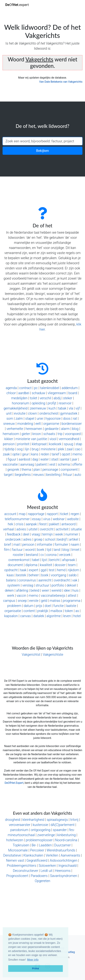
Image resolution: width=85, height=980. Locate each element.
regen (75, 514)
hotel (77, 616)
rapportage (36, 514)
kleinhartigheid (33, 820)
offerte (77, 464)
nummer (72, 534)
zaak (6, 454)
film (7, 550)
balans (11, 580)
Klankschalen (33, 855)
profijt (52, 403)
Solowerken (47, 866)
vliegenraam (57, 393)
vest (52, 464)
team (72, 565)
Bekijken (42, 151)
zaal (70, 449)
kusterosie (40, 825)
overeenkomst (19, 560)
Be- (34, 845)
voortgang (58, 575)
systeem (14, 585)
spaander (60, 830)
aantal (65, 459)
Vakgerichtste (53, 655)
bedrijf (62, 539)
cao (78, 449)
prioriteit (23, 444)
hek (10, 524)
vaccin (21, 596)
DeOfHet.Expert (14, 783)
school (50, 539)
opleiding (38, 403)
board (73, 393)
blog (75, 429)
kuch (52, 408)
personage (50, 470)
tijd (49, 550)
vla (71, 408)
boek (41, 550)
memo (77, 454)
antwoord (69, 524)
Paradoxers (39, 876)
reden (45, 454)
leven (67, 616)
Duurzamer (62, 845)
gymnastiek (69, 413)
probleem (14, 606)
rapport (52, 514)
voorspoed (73, 434)
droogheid (12, 820)
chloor (11, 393)
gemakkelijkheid (16, 408)
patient (42, 464)
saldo (73, 575)
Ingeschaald (67, 866)
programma (71, 601)
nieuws (39, 475)
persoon (28, 545)
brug (35, 449)
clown (32, 413)
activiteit (62, 529)
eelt (38, 424)
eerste (34, 601)
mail (17, 545)
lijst (44, 560)
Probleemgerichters (22, 866)
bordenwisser (72, 424)
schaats (49, 434)
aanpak (31, 524)
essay (36, 519)
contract (26, 388)
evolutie (20, 413)
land (57, 550)
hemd (61, 570)
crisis (19, 524)
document (15, 565)
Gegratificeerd (37, 860)
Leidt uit (47, 871)
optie (16, 454)
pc (36, 388)
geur (26, 454)
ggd (44, 570)
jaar (75, 459)
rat (75, 418)
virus (47, 519)
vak (75, 580)
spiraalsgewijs (57, 820)
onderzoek (13, 539)
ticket (64, 514)
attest (72, 596)
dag (35, 459)
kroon (37, 434)
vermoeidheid (69, 439)
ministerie (48, 449)
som (10, 418)
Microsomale (18, 850)
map (22, 514)
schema (64, 464)
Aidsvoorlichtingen (64, 860)
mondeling (25, 424)
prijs (39, 606)
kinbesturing (67, 835)
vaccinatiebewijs (53, 596)
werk (11, 596)
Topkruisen (21, 845)
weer (45, 590)
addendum (70, 388)
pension (9, 444)
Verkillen (52, 855)
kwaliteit (46, 565)
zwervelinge (46, 835)
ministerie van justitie (31, 439)
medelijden (19, 398)
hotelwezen (15, 840)
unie (40, 418)
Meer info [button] (33, 960)
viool (53, 439)
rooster (18, 555)
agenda (11, 388)
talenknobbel (50, 388)
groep (38, 539)
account (10, 514)
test (52, 570)
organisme (51, 424)
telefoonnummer (17, 519)
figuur (12, 459)
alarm (65, 429)
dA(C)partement (63, 825)
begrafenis (23, 475)
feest (43, 524)
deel (26, 534)
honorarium (20, 403)
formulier (61, 545)
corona (51, 555)
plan (37, 470)
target (8, 475)
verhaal (8, 529)
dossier (60, 565)
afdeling (22, 590)
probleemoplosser (39, 840)
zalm (19, 418)
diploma (31, 565)
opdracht (11, 570)
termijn (48, 534)
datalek (39, 616)
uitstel (33, 529)
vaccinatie (10, 464)
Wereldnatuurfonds (61, 850)
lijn (27, 449)
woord (30, 550)
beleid (35, 590)
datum (29, 606)
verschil (45, 398)
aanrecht (45, 580)
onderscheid (48, 413)
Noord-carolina (66, 840)
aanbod (24, 459)
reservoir (65, 403)
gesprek (13, 470)
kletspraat (39, 444)
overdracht (62, 580)
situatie (76, 529)
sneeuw (9, 424)
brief (8, 545)
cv (42, 555)
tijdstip (9, 449)
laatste (71, 606)
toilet (34, 398)
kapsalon (11, 616)
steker (68, 398)
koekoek (55, 444)
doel (48, 606)
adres (27, 539)
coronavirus (27, 580)
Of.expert (17, 5)
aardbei (24, 393)
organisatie (13, 611)
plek (61, 449)
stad (54, 459)
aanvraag (27, 464)
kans (35, 454)
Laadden (45, 845)
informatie (45, 545)
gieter (26, 434)
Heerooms (63, 871)
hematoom (11, 434)
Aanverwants (70, 855)
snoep (22, 601)
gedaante (52, 429)
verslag (28, 585)
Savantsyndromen (64, 876)
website (73, 519)
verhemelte (15, 429)
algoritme (54, 616)
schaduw (38, 393)
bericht (54, 560)
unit (9, 413)
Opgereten (43, 881)
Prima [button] (36, 968)
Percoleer (37, 850)
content (29, 611)
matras (55, 601)
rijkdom (73, 570)
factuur (17, 550)
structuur (42, 585)
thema (26, 470)
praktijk (43, 611)
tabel (36, 560)
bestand (32, 555)
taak (23, 570)
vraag (36, 534)
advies (21, 529)
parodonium (19, 830)
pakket (54, 524)
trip (60, 434)
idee (67, 590)
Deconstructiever (25, 871)
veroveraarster (20, 825)
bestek (21, 575)
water (44, 459)
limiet (75, 550)
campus (9, 601)
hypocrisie (53, 418)
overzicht (47, 529)
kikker (9, 439)
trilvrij (74, 820)
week (59, 534)
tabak (62, 408)
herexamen (34, 429)
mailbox (56, 611)
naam (75, 545)
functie (59, 606)
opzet (66, 454)
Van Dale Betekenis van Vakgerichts (61, 82)
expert (34, 570)
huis (76, 590)
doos (67, 418)
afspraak (69, 560)
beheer (34, 575)
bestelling (53, 475)
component (69, 470)
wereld (56, 590)
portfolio (58, 585)
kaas (10, 575)
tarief (55, 454)
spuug (68, 444)
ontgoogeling (41, 830)
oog (20, 449)
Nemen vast (15, 860)
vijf (78, 408)
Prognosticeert (17, 876)
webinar (59, 519)
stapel (30, 418)
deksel (71, 585)
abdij (57, 398)
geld (44, 601)
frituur (68, 475)
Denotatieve (12, 855)
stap (79, 444)
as (77, 611)
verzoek (65, 555)
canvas (25, 616)
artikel (74, 539)
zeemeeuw (38, 408)
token (69, 611)
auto (78, 475)
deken (9, 590)
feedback (14, 534)
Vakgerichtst (31, 655)
